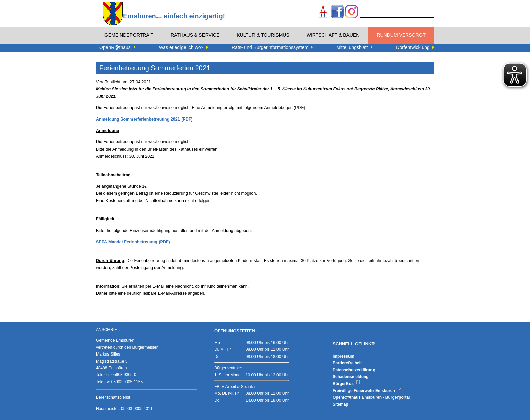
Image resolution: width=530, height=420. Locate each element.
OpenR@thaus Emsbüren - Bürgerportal (371, 397)
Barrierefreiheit (347, 363)
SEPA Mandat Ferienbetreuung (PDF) (133, 242)
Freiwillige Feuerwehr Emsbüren (367, 391)
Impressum (343, 356)
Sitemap (341, 404)
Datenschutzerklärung (354, 370)
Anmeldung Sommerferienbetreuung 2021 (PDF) (144, 119)
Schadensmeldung (351, 377)
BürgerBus (346, 384)
